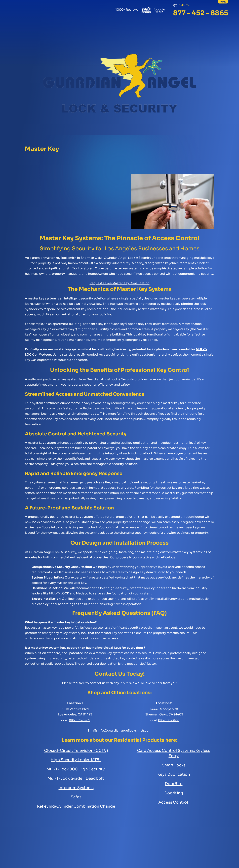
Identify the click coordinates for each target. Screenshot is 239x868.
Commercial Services (72, 35)
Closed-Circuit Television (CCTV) (76, 751)
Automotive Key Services (135, 35)
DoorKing (174, 793)
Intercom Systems (76, 788)
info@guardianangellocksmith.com (125, 731)
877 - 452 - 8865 (201, 13)
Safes (104, 35)
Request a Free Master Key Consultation (120, 283)
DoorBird (174, 784)
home (223, 2)
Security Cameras (167, 35)
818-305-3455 (169, 720)
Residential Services (40, 35)
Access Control (199, 35)
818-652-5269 (80, 720)
